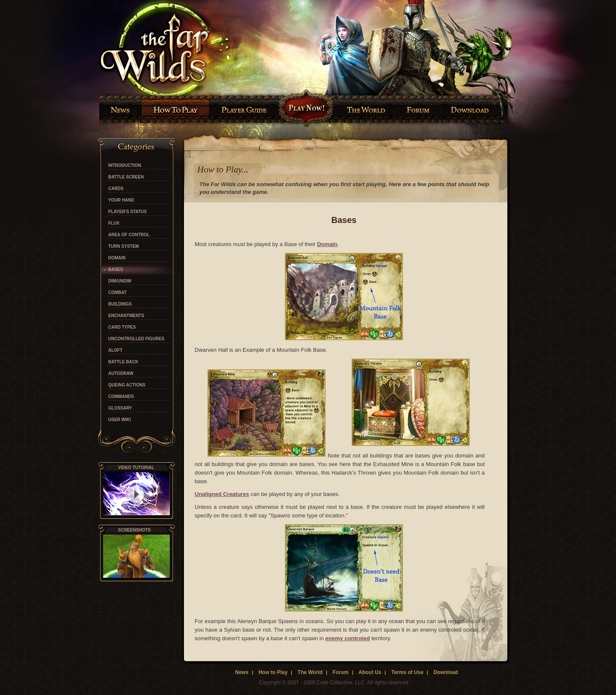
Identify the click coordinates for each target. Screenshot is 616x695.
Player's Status (127, 212)
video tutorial (136, 468)
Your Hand (121, 200)
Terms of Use (407, 672)
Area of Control (129, 235)
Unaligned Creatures (222, 494)
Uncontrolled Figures (136, 339)
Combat (117, 293)
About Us (370, 672)
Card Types (122, 327)
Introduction (125, 166)
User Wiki (120, 420)
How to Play (273, 672)
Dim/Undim (120, 281)
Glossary (120, 408)
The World (310, 672)
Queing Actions (127, 385)
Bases (115, 270)
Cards (116, 189)
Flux (114, 223)
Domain (117, 258)
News (241, 672)
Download (446, 672)
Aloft (115, 350)
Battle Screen (126, 177)
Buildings (120, 304)
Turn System (124, 247)
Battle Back (123, 362)
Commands (121, 397)
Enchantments (126, 316)
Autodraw (121, 374)
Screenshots (134, 530)
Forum (340, 672)
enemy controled (348, 638)
